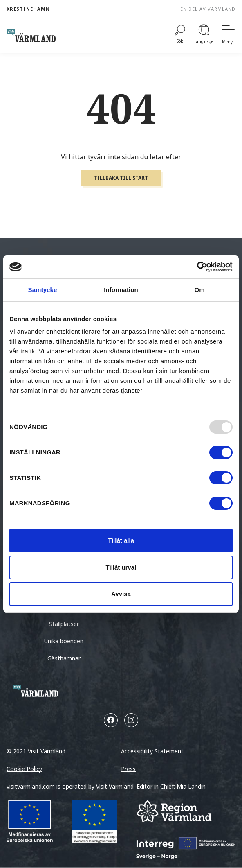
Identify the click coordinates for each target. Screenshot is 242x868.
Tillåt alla (121, 540)
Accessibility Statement (152, 751)
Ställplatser (64, 624)
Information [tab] (121, 290)
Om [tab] (199, 290)
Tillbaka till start (121, 178)
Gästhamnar (64, 658)
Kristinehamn (28, 9)
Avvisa (121, 594)
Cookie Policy (24, 769)
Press (128, 769)
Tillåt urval (121, 567)
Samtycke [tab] (43, 290)
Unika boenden (64, 641)
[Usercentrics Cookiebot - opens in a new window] (197, 267)
